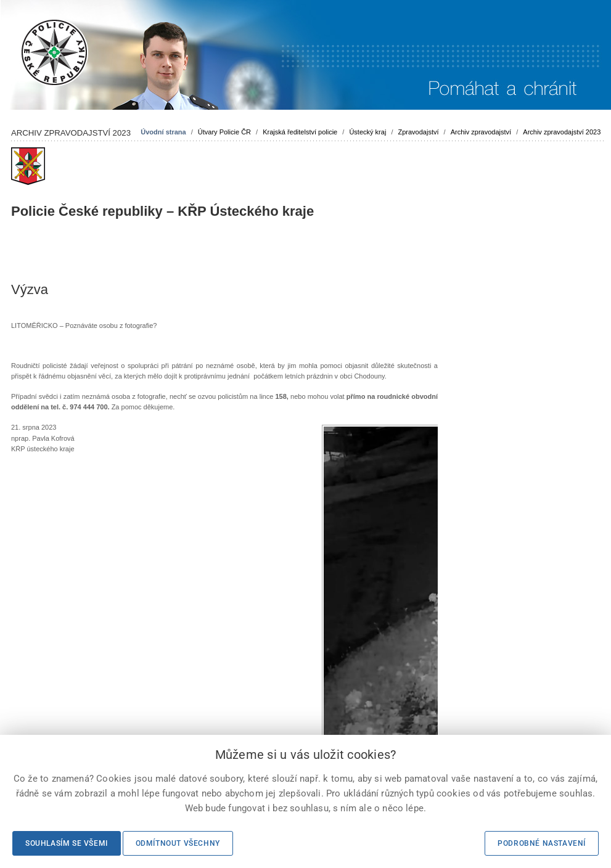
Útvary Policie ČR (224, 132)
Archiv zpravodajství (481, 132)
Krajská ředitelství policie (300, 132)
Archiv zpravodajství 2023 (562, 132)
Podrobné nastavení (542, 843)
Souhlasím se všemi (67, 843)
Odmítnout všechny (178, 843)
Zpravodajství (419, 132)
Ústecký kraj (367, 132)
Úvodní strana (163, 132)
